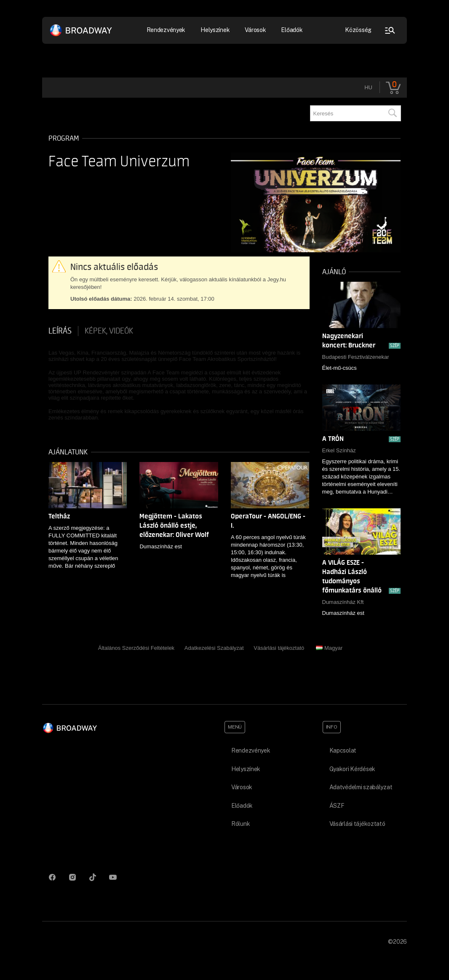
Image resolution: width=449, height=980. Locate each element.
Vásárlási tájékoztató (279, 648)
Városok (255, 30)
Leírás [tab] (60, 331)
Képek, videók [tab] (109, 331)
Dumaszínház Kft (343, 602)
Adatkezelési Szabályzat (214, 648)
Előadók (292, 30)
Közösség (358, 30)
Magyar (329, 648)
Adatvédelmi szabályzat (361, 787)
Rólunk (241, 824)
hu (368, 87)
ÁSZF (337, 806)
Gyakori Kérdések (353, 769)
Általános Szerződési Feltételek (136, 648)
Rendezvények (166, 30)
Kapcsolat (343, 750)
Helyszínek (215, 30)
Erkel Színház (339, 450)
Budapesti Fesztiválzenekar (356, 357)
